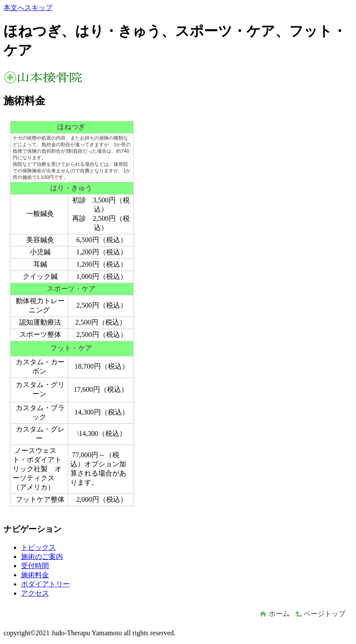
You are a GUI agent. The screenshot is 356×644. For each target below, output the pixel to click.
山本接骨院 (69, 77)
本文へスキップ (28, 8)
